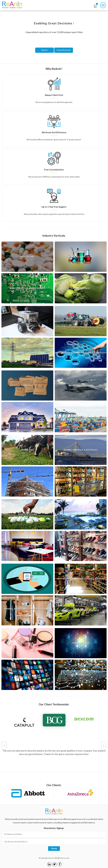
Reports (45, 50)
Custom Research (64, 50)
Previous (4, 746)
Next (104, 746)
